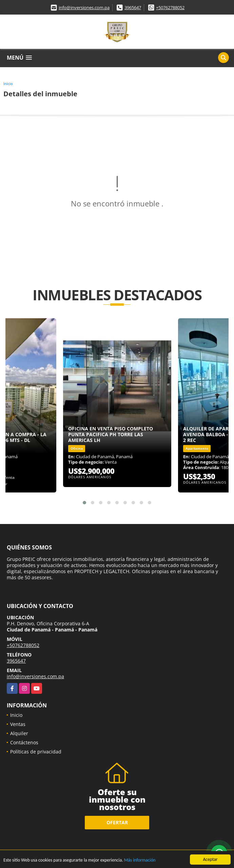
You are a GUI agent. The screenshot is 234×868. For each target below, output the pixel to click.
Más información (140, 860)
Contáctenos (24, 742)
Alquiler (19, 733)
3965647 (133, 7)
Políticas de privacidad (36, 752)
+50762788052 (170, 7)
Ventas (18, 724)
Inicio (8, 84)
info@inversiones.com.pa (84, 7)
